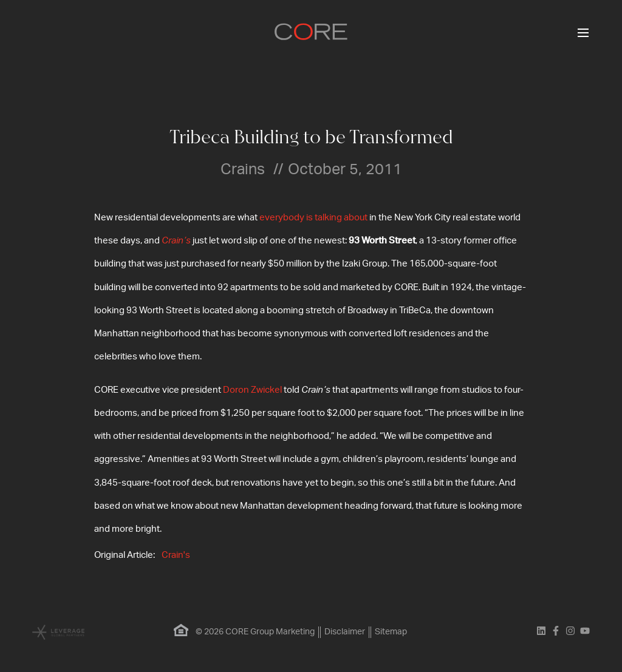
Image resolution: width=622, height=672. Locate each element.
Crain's (176, 555)
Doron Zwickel (252, 390)
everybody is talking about (313, 218)
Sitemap (391, 632)
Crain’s (176, 241)
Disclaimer (345, 632)
